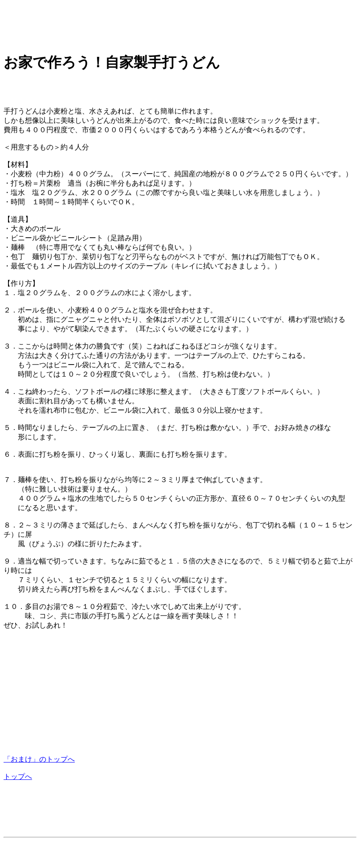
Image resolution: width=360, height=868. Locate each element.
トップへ (18, 777)
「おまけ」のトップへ (39, 759)
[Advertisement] (166, 24)
